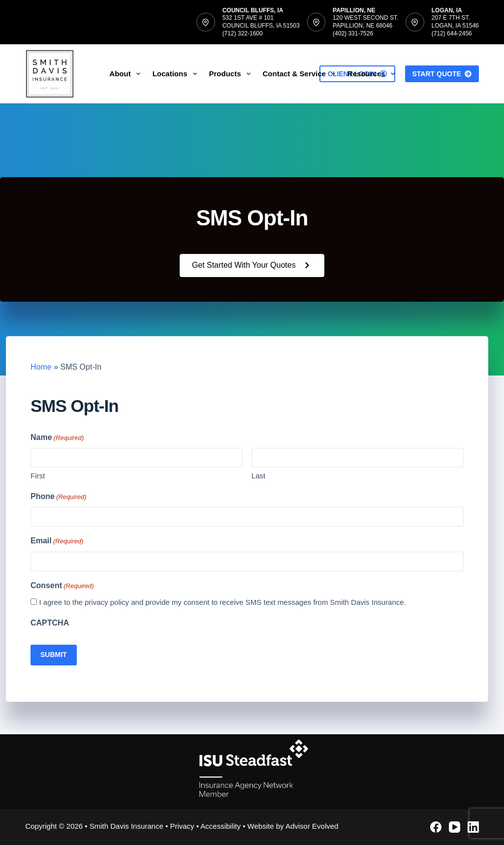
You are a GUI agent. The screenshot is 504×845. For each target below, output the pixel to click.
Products (232, 74)
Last (258, 476)
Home (41, 367)
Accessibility (220, 826)
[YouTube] (455, 827)
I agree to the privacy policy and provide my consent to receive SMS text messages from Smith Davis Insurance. (222, 602)
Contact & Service (301, 74)
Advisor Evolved (312, 826)
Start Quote (442, 74)
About (126, 74)
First (38, 476)
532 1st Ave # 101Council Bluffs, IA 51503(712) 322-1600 (261, 25)
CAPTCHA (50, 623)
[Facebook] (436, 827)
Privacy (182, 826)
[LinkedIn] (473, 827)
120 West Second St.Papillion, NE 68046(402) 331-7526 (365, 25)
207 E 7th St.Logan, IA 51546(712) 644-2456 (455, 25)
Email (57, 541)
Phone (59, 497)
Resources (373, 74)
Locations (177, 74)
